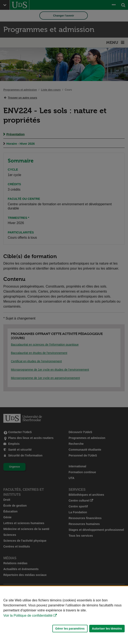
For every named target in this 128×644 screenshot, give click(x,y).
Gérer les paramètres (70, 629)
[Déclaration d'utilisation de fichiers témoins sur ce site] (64, 615)
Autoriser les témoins (107, 629)
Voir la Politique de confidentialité (28, 615)
